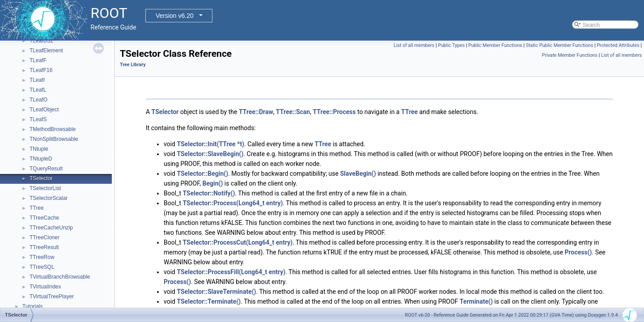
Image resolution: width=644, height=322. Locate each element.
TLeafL (38, 90)
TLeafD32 (41, 41)
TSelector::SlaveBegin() (210, 154)
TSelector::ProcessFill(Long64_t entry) (231, 272)
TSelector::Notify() (209, 193)
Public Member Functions (495, 45)
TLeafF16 (41, 70)
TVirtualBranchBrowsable (60, 277)
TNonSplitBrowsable (54, 139)
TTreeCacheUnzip (51, 228)
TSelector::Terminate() (209, 301)
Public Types (451, 45)
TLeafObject (44, 110)
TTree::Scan (293, 112)
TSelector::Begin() (202, 174)
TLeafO (38, 100)
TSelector (41, 178)
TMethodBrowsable (53, 129)
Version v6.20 (175, 16)
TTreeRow (42, 257)
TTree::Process (334, 112)
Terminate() (476, 301)
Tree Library (133, 65)
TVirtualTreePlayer (52, 297)
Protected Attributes (618, 45)
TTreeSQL (42, 267)
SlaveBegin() (358, 174)
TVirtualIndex (45, 287)
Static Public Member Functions (560, 45)
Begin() (213, 183)
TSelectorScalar (49, 198)
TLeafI (37, 80)
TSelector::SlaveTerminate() (216, 292)
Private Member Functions (570, 55)
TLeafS (38, 119)
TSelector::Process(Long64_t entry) (233, 203)
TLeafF (38, 60)
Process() (578, 252)
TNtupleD (41, 159)
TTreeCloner (44, 237)
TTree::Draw (256, 112)
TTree (37, 208)
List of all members (414, 45)
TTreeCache (44, 218)
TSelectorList (45, 188)
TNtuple (39, 149)
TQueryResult (46, 169)
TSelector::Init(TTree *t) (210, 144)
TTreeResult (44, 247)
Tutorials (33, 306)
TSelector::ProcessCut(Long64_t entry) (237, 242)
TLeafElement (46, 51)
